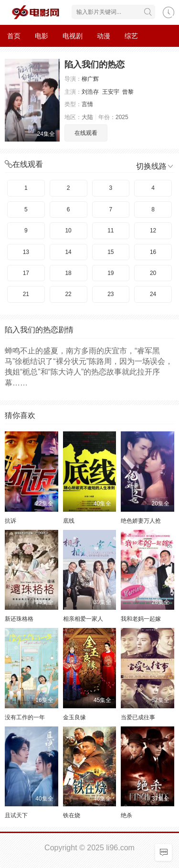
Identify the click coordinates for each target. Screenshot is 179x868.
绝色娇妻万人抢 (141, 521)
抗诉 (11, 521)
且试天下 (16, 815)
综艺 (131, 36)
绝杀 (126, 815)
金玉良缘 (74, 717)
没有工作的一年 (25, 717)
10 (68, 231)
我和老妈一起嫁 (141, 619)
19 (111, 273)
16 (153, 252)
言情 (87, 104)
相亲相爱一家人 (83, 619)
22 (68, 294)
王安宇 (111, 92)
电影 (42, 36)
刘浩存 (90, 92)
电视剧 (73, 36)
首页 (14, 36)
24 (153, 294)
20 (153, 273)
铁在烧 (72, 815)
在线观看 (86, 133)
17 (26, 273)
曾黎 (128, 92)
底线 (69, 521)
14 (68, 252)
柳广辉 (90, 79)
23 (111, 294)
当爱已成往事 (138, 717)
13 (26, 252)
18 (68, 273)
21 (26, 294)
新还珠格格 (19, 619)
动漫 (104, 36)
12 (153, 231)
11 (111, 231)
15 (111, 252)
